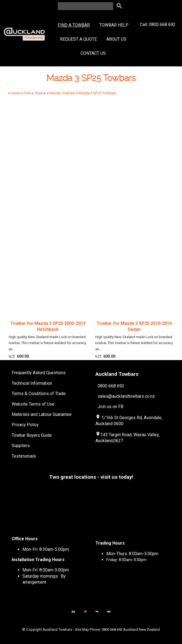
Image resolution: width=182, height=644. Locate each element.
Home (16, 93)
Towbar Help (114, 25)
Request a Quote (78, 39)
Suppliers (21, 446)
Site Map (82, 630)
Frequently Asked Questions (39, 373)
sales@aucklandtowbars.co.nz (126, 396)
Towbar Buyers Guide (32, 435)
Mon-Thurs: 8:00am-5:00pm (132, 554)
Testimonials (24, 456)
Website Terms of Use (33, 404)
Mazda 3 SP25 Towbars (97, 93)
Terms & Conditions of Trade (39, 394)
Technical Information (32, 383)
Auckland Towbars (57, 630)
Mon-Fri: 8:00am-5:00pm (46, 570)
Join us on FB (111, 407)
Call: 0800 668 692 (158, 34)
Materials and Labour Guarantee (42, 414)
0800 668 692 (111, 386)
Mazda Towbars (62, 93)
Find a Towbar (74, 25)
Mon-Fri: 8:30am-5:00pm (46, 549)
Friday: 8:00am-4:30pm (126, 560)
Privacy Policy (25, 425)
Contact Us (93, 53)
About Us (116, 39)
